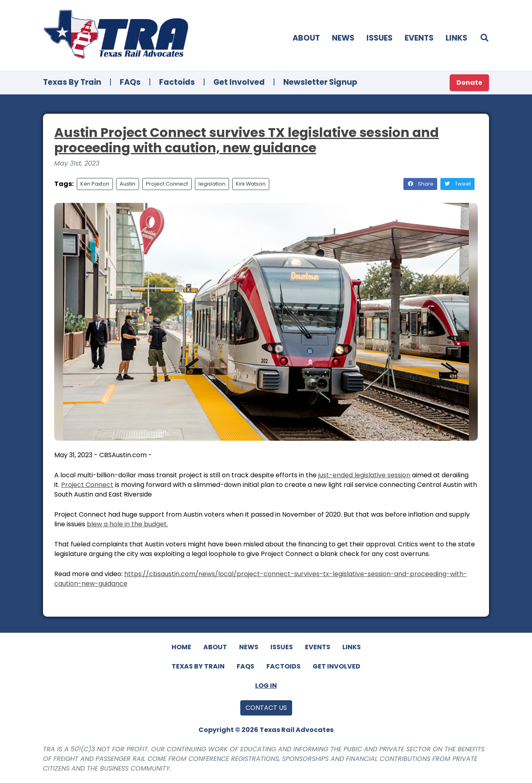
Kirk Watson (251, 184)
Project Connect (167, 184)
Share (420, 184)
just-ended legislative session (364, 475)
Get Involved (239, 82)
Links (456, 38)
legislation (212, 184)
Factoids (177, 82)
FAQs (130, 82)
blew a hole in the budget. (127, 524)
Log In (266, 686)
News (343, 38)
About (306, 38)
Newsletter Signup (320, 82)
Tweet (457, 184)
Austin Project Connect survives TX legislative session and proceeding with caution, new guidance (247, 140)
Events (419, 38)
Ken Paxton (95, 184)
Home (181, 647)
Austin (128, 184)
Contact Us (266, 708)
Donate (469, 83)
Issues (380, 38)
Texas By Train (72, 82)
